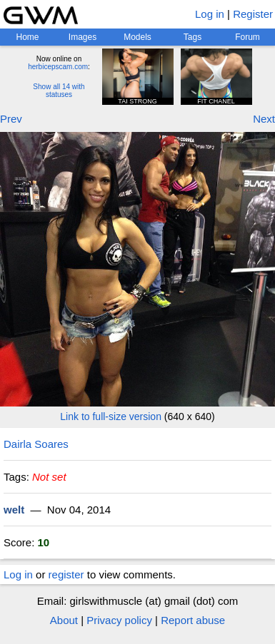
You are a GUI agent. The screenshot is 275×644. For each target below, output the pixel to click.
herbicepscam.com (58, 67)
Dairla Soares (36, 444)
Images (82, 37)
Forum (247, 37)
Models (137, 37)
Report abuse (193, 620)
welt (14, 510)
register (66, 574)
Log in (210, 14)
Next (264, 119)
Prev (11, 119)
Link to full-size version (111, 416)
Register (253, 14)
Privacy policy (119, 620)
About (64, 620)
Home (27, 37)
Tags (192, 37)
